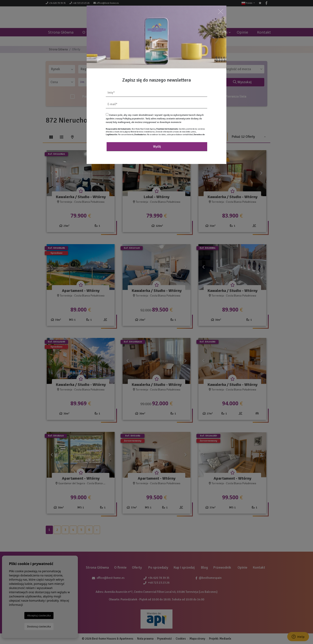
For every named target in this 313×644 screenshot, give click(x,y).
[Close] (221, 11)
